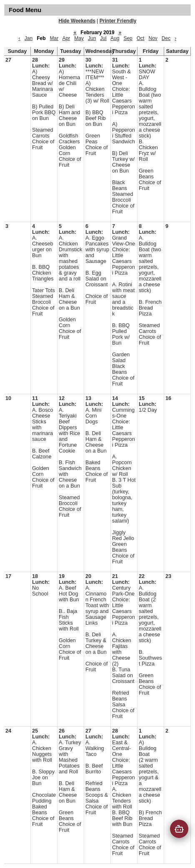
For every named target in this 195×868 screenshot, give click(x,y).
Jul (103, 38)
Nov (153, 38)
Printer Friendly (118, 21)
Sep (128, 38)
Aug (115, 38)
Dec (166, 38)
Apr (66, 38)
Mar (54, 38)
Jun (92, 38)
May (79, 38)
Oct (141, 38)
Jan (29, 38)
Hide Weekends (77, 21)
